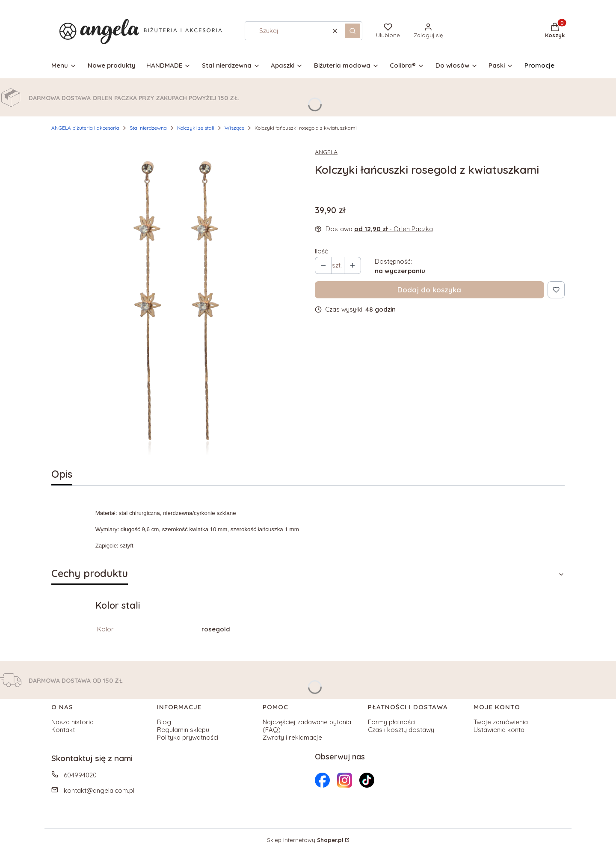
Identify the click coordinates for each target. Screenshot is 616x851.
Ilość (321, 251)
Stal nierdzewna (148, 128)
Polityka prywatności (188, 737)
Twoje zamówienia (501, 722)
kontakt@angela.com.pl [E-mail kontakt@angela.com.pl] (99, 790)
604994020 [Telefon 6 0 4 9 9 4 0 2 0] (80, 775)
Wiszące (234, 128)
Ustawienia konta (499, 730)
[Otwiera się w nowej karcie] (322, 780)
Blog (164, 722)
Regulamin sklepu (183, 730)
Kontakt (63, 730)
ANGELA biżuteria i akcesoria (85, 128)
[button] (352, 31)
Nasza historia (73, 722)
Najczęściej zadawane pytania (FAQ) (307, 726)
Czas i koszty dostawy (401, 730)
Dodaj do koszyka (429, 290)
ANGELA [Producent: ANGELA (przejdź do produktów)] (326, 152)
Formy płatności (392, 722)
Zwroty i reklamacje (292, 737)
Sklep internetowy (305, 840)
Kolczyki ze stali (196, 128)
